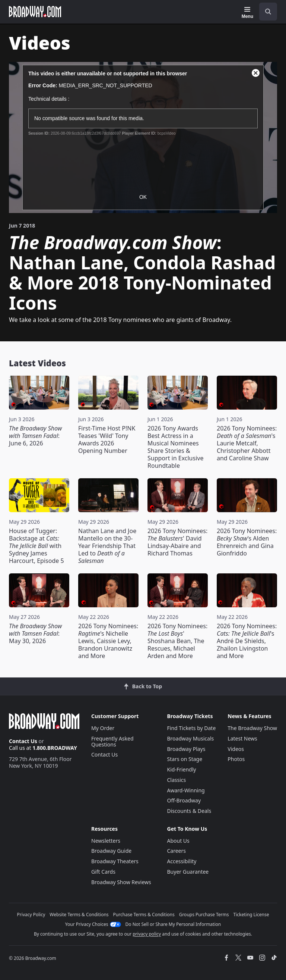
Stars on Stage (185, 759)
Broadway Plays (186, 749)
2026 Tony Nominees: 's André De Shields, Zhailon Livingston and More (247, 641)
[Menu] (247, 13)
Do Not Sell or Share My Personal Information (173, 924)
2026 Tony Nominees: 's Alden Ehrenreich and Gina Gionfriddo (247, 542)
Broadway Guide (111, 851)
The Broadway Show (252, 728)
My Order (103, 728)
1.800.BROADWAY (55, 748)
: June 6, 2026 (35, 436)
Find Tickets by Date (192, 728)
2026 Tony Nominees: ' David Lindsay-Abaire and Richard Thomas (177, 542)
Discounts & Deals (189, 811)
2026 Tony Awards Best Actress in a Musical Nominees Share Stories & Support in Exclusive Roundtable (175, 447)
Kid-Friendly (182, 769)
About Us (178, 841)
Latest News (242, 738)
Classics (177, 780)
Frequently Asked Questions (112, 741)
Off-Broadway (184, 800)
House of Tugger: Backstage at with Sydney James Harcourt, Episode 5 (36, 546)
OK (143, 197)
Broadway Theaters (115, 861)
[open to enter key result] (268, 12)
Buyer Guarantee (188, 872)
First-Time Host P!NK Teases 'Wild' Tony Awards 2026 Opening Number (107, 439)
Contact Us (23, 741)
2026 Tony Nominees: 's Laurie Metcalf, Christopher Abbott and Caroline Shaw (247, 443)
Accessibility (182, 861)
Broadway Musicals (191, 738)
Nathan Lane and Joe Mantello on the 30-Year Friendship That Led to (107, 546)
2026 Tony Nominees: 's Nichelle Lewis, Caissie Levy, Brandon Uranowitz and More (108, 641)
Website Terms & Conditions (79, 915)
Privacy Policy (31, 915)
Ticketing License (251, 915)
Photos (236, 759)
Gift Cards (103, 872)
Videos (236, 749)
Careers (177, 851)
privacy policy (147, 934)
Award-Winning (186, 790)
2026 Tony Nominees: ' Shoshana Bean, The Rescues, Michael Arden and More (177, 641)
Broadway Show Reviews (121, 882)
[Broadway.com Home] (35, 12)
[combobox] (265, 12)
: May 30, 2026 (35, 633)
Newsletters (106, 841)
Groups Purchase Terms (204, 915)
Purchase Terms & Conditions (144, 915)
